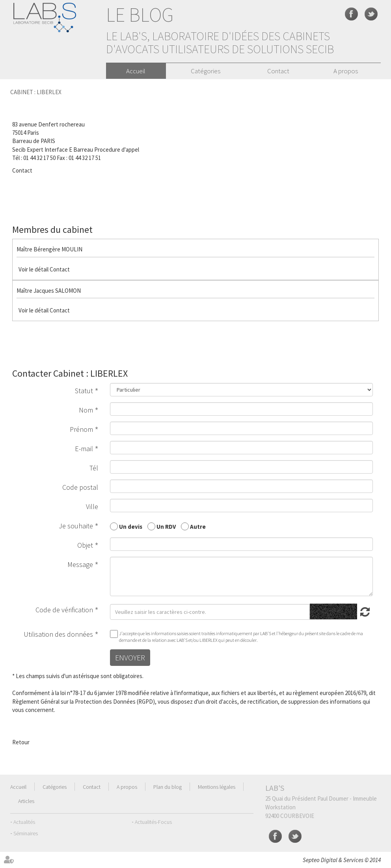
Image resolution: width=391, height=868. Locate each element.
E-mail (84, 449)
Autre (198, 526)
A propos (346, 71)
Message (80, 564)
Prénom (81, 429)
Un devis (131, 526)
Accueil (136, 71)
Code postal (80, 487)
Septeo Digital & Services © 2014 (342, 860)
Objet (85, 545)
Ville (92, 506)
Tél (94, 468)
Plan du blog (168, 787)
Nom (86, 410)
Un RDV (166, 526)
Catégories (206, 71)
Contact (278, 71)
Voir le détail (34, 269)
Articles (26, 801)
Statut (84, 391)
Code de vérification (64, 610)
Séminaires (26, 833)
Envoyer (130, 657)
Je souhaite (76, 526)
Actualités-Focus (153, 822)
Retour (21, 742)
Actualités (24, 822)
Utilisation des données (58, 634)
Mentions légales (217, 787)
